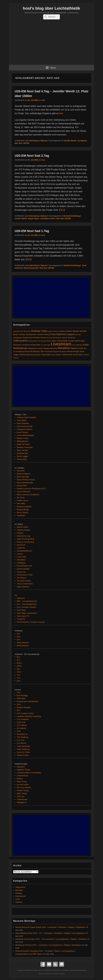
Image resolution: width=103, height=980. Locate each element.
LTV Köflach (22, 725)
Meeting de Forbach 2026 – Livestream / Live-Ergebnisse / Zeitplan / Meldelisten (48, 945)
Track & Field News (25, 584)
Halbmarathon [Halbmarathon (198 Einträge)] (21, 341)
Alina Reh (21, 471)
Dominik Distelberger (72, 216)
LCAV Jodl (21, 722)
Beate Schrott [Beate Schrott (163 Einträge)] (80, 331)
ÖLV (62, 210)
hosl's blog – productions (27, 613)
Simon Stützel (22, 513)
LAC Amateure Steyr (25, 713)
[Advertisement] (51, 44)
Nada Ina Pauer (23, 444)
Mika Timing (22, 782)
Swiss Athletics (23, 643)
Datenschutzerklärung (78, 970)
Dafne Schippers (24, 474)
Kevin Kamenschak (25, 426)
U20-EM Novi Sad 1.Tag (32, 231)
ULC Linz (21, 740)
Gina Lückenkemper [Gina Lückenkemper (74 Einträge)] (54, 338)
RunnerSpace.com (24, 566)
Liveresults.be (22, 776)
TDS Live (21, 796)
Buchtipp (19, 890)
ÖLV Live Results (24, 788)
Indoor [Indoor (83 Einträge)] (54, 341)
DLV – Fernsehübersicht (27, 604)
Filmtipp (19, 893)
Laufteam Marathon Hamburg (29, 716)
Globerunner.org (23, 536)
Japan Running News (26, 539)
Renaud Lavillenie (24, 507)
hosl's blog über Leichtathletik (51, 8)
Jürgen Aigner (34, 219)
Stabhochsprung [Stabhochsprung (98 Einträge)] (26, 355)
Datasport (21, 767)
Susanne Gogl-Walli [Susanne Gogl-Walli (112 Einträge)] (42, 355)
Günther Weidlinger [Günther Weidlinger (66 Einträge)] (69, 338)
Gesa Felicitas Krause (26, 480)
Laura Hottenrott (23, 492)
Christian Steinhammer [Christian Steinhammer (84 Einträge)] (27, 335)
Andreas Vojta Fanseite (26, 417)
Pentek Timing (23, 790)
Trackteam (21, 516)
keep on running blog (25, 542)
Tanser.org (21, 572)
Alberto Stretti (22, 527)
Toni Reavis (21, 578)
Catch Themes (59, 974)
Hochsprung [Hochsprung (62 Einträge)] (42, 341)
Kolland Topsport (24, 707)
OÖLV (19, 666)
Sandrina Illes (22, 453)
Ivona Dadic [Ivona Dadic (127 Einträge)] (62, 341)
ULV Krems (21, 743)
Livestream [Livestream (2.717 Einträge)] (61, 344)
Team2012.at (22, 734)
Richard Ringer (23, 510)
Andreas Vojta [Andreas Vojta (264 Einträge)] (39, 331)
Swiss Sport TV (23, 616)
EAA (19, 637)
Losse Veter (22, 557)
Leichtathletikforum (24, 551)
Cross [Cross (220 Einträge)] (53, 334)
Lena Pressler (22, 432)
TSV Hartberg (22, 737)
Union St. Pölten (23, 752)
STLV (19, 672)
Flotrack (20, 533)
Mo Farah (21, 498)
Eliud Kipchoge (23, 477)
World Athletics (23, 646)
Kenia (18, 899)
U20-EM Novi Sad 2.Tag (32, 156)
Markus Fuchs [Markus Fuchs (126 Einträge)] (77, 348)
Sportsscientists (23, 569)
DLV (18, 634)
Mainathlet (21, 560)
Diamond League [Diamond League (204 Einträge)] (65, 334)
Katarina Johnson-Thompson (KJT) (31, 489)
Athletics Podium (24, 530)
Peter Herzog (22, 450)
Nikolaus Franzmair (25, 447)
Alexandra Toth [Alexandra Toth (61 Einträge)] (18, 331)
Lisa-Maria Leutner (48, 219)
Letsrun (20, 554)
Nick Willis (21, 503)
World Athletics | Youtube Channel (31, 622)
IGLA (19, 704)
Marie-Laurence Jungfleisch (28, 495)
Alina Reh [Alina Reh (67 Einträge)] (27, 331)
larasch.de (21, 545)
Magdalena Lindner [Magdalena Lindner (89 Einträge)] (36, 348)
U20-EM (26, 143)
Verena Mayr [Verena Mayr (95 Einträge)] (78, 355)
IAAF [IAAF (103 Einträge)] (49, 341)
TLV (18, 675)
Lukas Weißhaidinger (25, 435)
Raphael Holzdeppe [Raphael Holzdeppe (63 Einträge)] (60, 352)
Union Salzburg (23, 749)
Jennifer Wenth (70, 141)
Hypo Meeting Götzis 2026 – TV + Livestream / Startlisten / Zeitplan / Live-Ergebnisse (50, 933)
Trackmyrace (22, 799)
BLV (18, 657)
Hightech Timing (23, 770)
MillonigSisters (23, 441)
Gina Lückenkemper (25, 483)
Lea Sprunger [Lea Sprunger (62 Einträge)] (46, 345)
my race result (23, 785)
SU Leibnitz (21, 728)
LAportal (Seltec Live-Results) (29, 773)
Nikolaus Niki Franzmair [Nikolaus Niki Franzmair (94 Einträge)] (43, 351)
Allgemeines (20, 887)
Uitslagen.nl (22, 802)
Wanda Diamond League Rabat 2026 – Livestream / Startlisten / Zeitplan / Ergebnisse (50, 927)
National (44, 141)
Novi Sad (18, 143)
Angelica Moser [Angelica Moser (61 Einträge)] (53, 331)
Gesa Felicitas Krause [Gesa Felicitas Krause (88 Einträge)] (37, 338)
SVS (19, 731)
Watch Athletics (23, 587)
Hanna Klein (22, 486)
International (34, 141)
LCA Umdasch (23, 719)
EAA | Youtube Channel (26, 607)
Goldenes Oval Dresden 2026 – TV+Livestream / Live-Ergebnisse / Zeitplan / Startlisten (51, 939)
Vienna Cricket (23, 755)
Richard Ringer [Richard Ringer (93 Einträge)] (73, 351)
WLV (19, 681)
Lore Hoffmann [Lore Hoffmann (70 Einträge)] (77, 345)
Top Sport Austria (24, 581)
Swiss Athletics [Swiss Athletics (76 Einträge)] (56, 355)
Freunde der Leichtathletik (27, 701)
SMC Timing (22, 793)
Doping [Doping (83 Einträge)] (25, 338)
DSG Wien (21, 698)
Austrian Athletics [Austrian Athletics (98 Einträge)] (65, 331)
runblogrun (21, 563)
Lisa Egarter (82, 141)
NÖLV (19, 663)
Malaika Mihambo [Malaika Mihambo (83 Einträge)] (50, 348)
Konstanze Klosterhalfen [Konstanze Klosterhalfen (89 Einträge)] (31, 345)
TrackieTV (21, 619)
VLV (18, 678)
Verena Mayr (22, 459)
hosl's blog (21, 610)
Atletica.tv (21, 598)
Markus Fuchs (23, 438)
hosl (43, 100)
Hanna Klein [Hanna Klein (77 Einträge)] (33, 341)
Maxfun (20, 779)
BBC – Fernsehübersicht (27, 601)
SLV (18, 669)
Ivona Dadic (22, 420)
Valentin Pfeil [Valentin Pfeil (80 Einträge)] (67, 355)
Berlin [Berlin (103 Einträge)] (16, 334)
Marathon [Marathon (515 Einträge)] (64, 348)
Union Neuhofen (23, 746)
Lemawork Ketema (24, 429)
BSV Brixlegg (22, 695)
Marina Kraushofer (31, 268)
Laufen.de (21, 548)
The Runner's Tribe (25, 575)
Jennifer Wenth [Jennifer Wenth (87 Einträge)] (74, 341)
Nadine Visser (22, 500)
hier (61, 113)
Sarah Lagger (22, 456)
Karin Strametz (23, 423)
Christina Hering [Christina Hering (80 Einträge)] (43, 335)
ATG (19, 692)
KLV (18, 660)
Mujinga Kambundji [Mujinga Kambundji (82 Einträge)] (25, 352)
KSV (19, 710)
